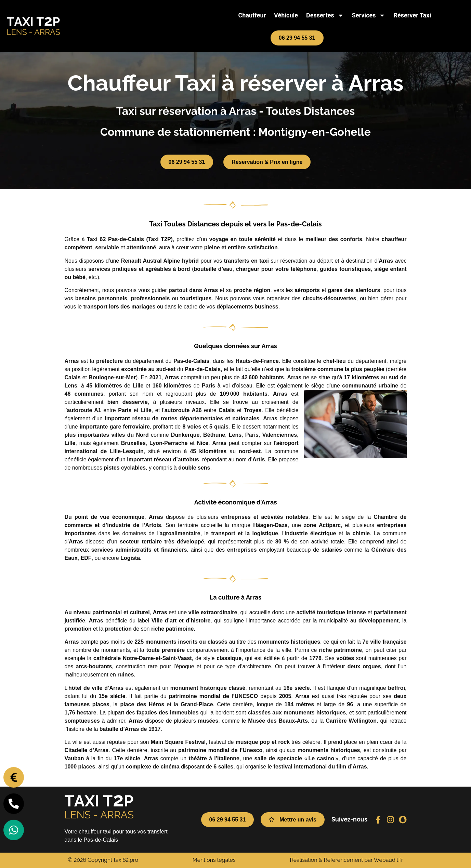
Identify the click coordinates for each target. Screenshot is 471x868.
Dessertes (325, 15)
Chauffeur (252, 15)
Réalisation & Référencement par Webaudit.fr (346, 860)
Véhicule (286, 15)
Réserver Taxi (412, 15)
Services (369, 15)
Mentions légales (214, 860)
